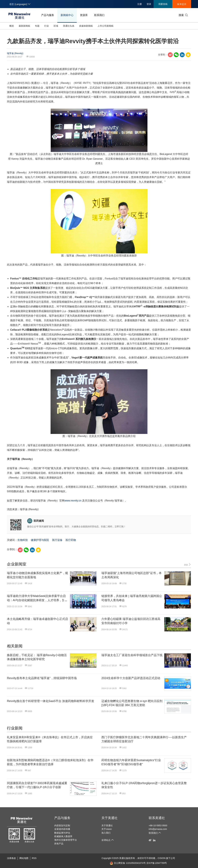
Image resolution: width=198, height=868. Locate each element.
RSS (34, 858)
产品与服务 (48, 15)
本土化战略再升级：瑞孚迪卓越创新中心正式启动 (37, 621)
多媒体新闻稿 (86, 26)
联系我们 (99, 15)
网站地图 (24, 858)
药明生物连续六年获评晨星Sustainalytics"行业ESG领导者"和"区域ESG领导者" (131, 762)
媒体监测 (182, 4)
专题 (37, 26)
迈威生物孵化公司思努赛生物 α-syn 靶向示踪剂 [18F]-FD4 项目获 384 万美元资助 (132, 703)
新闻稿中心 (67, 15)
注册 (140, 4)
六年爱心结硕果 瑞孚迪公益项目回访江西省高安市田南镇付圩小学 (131, 621)
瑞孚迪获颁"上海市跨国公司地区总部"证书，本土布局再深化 (132, 575)
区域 (56, 26)
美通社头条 (69, 26)
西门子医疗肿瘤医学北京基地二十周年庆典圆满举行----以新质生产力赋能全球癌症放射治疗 (144, 739)
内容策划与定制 (62, 825)
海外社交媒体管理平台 (66, 840)
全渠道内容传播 (62, 829)
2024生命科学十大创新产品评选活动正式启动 (131, 678)
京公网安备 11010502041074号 (128, 863)
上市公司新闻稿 (105, 26)
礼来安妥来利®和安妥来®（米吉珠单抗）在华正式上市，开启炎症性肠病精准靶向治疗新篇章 (50, 739)
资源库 (84, 15)
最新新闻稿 (24, 26)
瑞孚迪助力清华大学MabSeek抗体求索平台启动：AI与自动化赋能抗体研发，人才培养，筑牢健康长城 (37, 598)
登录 (149, 4)
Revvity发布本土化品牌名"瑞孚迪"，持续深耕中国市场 (42, 678)
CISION (162, 858)
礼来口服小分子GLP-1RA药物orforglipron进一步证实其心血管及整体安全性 (144, 785)
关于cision (107, 829)
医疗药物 (71, 540)
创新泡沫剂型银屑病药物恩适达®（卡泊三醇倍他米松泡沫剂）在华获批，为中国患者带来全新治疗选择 (50, 762)
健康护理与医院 (40, 540)
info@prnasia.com (158, 829)
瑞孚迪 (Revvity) (15, 53)
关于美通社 (109, 818)
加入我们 (106, 833)
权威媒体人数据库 (63, 836)
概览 (12, 26)
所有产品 (59, 844)
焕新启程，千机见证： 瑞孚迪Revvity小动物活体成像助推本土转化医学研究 (37, 657)
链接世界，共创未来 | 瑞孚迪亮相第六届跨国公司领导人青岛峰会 (132, 598)
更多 (188, 565)
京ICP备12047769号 (157, 863)
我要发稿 (163, 4)
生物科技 (23, 540)
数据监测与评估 (62, 833)
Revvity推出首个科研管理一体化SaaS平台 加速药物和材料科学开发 (51, 701)
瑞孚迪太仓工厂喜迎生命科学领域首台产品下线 (132, 655)
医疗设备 (57, 540)
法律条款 (11, 858)
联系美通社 (157, 818)
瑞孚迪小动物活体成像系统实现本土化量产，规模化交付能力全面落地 (37, 575)
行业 (47, 26)
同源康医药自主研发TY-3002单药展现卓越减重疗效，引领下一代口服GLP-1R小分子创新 (37, 785)
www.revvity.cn (73, 501)
